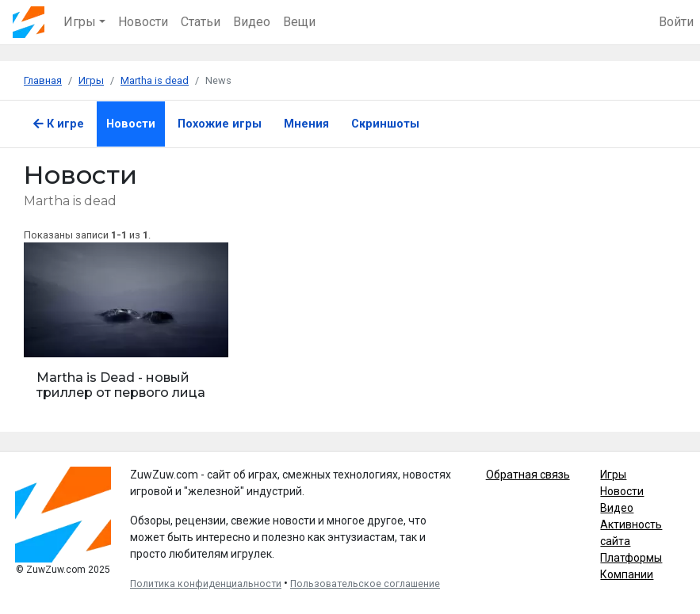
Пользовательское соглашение (365, 584)
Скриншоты (385, 124)
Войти (676, 22)
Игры (613, 475)
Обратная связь (528, 475)
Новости (143, 22)
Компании (627, 574)
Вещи (299, 22)
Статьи (201, 22)
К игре (59, 124)
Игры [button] (80, 22)
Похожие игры (220, 124)
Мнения (306, 124)
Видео (252, 22)
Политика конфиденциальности (206, 584)
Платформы (631, 558)
